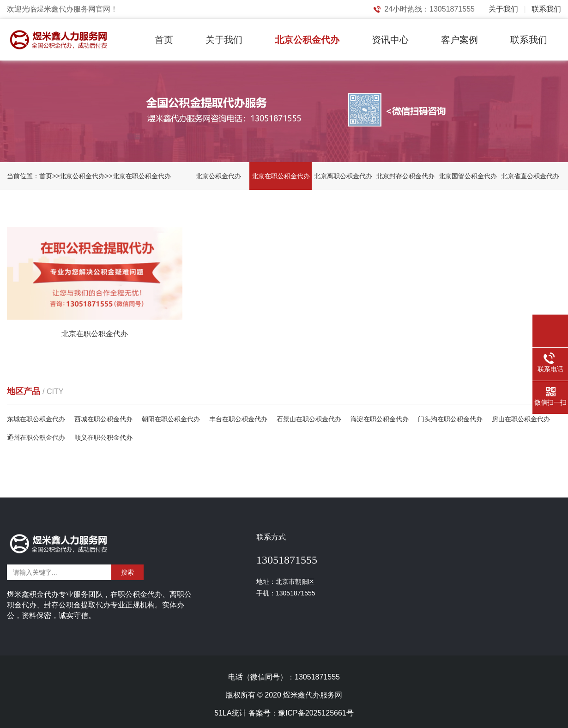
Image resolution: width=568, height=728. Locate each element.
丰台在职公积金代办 (238, 419)
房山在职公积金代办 (521, 419)
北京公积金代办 (307, 40)
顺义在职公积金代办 (103, 437)
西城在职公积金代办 (103, 419)
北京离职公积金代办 (343, 176)
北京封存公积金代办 (405, 176)
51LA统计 (230, 713)
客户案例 (459, 40)
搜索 (127, 572)
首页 (164, 40)
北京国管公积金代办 (468, 176)
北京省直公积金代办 (530, 176)
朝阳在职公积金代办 (171, 419)
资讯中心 (390, 40)
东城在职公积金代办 (36, 419)
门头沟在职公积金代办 (450, 419)
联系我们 (546, 9)
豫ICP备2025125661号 (316, 713)
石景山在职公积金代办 (309, 419)
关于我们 (503, 9)
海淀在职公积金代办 (380, 419)
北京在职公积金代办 (142, 176)
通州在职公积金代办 (36, 437)
